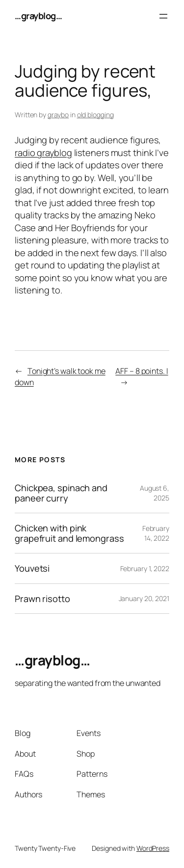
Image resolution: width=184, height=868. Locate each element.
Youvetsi (32, 568)
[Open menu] (163, 16)
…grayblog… (38, 16)
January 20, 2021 (144, 598)
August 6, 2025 (155, 493)
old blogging (95, 115)
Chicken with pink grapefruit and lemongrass (69, 533)
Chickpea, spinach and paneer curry (61, 493)
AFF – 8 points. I (142, 371)
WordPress (153, 848)
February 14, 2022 (156, 533)
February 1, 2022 (145, 568)
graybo (58, 115)
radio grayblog (43, 153)
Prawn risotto (42, 599)
